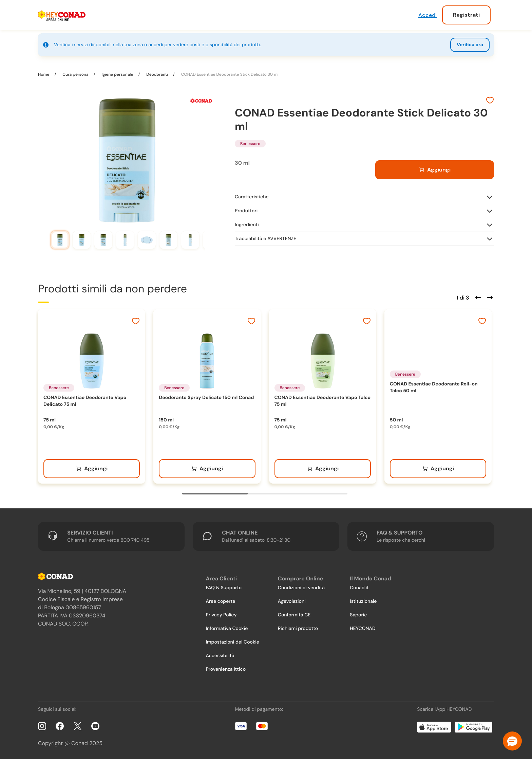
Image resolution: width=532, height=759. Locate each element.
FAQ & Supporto (224, 588)
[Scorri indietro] (477, 297)
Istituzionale (363, 601)
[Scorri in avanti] (489, 297)
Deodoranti (157, 74)
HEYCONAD (363, 629)
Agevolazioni (292, 601)
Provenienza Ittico (226, 669)
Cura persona (75, 74)
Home (44, 74)
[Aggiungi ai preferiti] (490, 101)
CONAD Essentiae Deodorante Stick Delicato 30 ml (229, 74)
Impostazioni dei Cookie (232, 642)
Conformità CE (294, 615)
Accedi (427, 15)
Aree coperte (220, 601)
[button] (512, 741)
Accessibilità (220, 656)
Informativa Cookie (227, 629)
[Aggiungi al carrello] (435, 170)
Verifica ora (470, 45)
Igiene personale (117, 74)
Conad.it (359, 588)
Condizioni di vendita (301, 588)
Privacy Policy (221, 615)
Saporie (358, 615)
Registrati (466, 15)
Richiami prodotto (298, 629)
